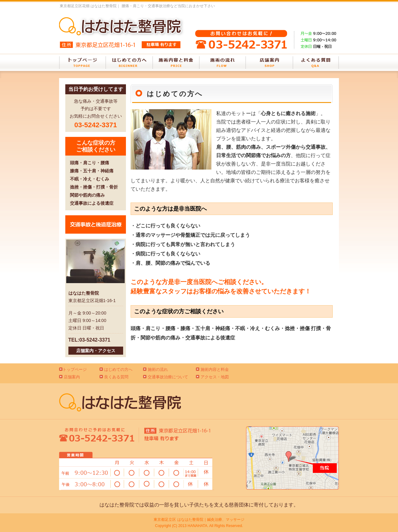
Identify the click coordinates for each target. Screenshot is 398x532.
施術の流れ (158, 369)
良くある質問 (116, 377)
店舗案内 (72, 377)
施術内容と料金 (215, 369)
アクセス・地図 (215, 377)
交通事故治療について (168, 377)
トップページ (75, 369)
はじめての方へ (118, 369)
